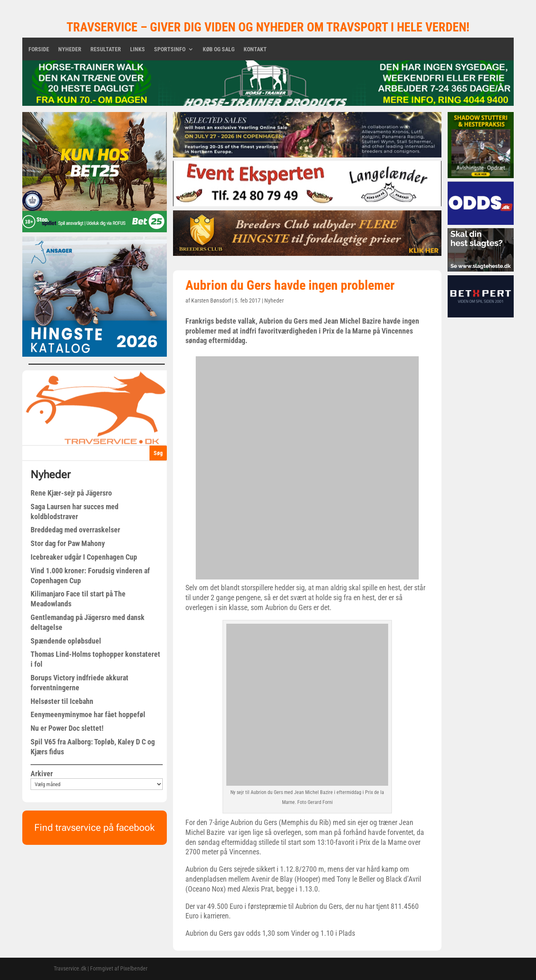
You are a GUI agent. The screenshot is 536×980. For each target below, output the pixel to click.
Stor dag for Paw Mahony (68, 543)
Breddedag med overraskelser (75, 530)
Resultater (106, 49)
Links (138, 49)
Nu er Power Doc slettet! (67, 728)
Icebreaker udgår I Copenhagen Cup (84, 557)
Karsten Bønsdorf (211, 300)
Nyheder (70, 49)
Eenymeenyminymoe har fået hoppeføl (88, 714)
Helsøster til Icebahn (62, 701)
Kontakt (255, 49)
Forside (39, 49)
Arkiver (42, 774)
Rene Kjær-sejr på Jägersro (71, 493)
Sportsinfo (170, 49)
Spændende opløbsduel (66, 641)
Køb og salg (219, 49)
